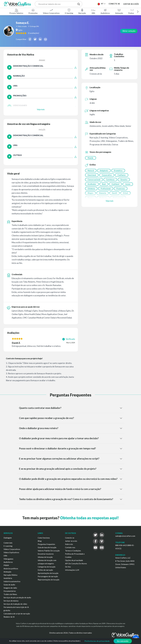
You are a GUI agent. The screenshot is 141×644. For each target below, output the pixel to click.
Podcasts (132, 11)
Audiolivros (105, 11)
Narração (82, 11)
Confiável (116, 186)
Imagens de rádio (10, 588)
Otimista (103, 190)
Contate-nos (70, 547)
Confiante (123, 176)
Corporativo (107, 176)
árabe (42, 60)
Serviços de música (11, 601)
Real (104, 186)
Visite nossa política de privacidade (67, 641)
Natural (91, 171)
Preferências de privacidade (97, 641)
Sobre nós (69, 544)
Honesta (118, 195)
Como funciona (44, 538)
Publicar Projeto (94, 5)
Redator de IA (9, 617)
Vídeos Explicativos (11, 552)
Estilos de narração (45, 570)
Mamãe (91, 158)
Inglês (42, 130)
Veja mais (41, 109)
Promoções (33, 11)
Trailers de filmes (10, 594)
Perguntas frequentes (46, 544)
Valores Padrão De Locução (49, 551)
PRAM (6, 565)
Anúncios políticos (11, 569)
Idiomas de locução (45, 557)
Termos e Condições (73, 551)
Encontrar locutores (46, 554)
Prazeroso (92, 195)
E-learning (69, 11)
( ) (47, 33)
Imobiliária (8, 578)
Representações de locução (49, 580)
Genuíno (125, 181)
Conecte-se (70, 538)
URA (93, 11)
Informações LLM (72, 570)
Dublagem (8, 538)
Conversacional (94, 181)
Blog (40, 541)
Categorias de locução (47, 567)
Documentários (10, 591)
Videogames (8, 559)
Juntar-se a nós (131, 4)
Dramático (119, 171)
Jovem (90, 190)
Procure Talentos (16, 11)
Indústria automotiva (12, 581)
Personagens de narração (48, 576)
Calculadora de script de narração (17, 614)
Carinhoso (111, 181)
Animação (119, 11)
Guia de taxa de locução (47, 547)
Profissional (118, 190)
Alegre (105, 195)
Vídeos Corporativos (51, 11)
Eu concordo (123, 641)
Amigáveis (104, 171)
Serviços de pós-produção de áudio (17, 597)
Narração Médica (10, 575)
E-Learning (8, 546)
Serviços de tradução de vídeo (15, 604)
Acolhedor (92, 186)
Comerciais (8, 543)
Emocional (92, 176)
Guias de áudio (9, 585)
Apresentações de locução (48, 573)
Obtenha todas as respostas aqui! (89, 518)
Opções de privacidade (74, 560)
